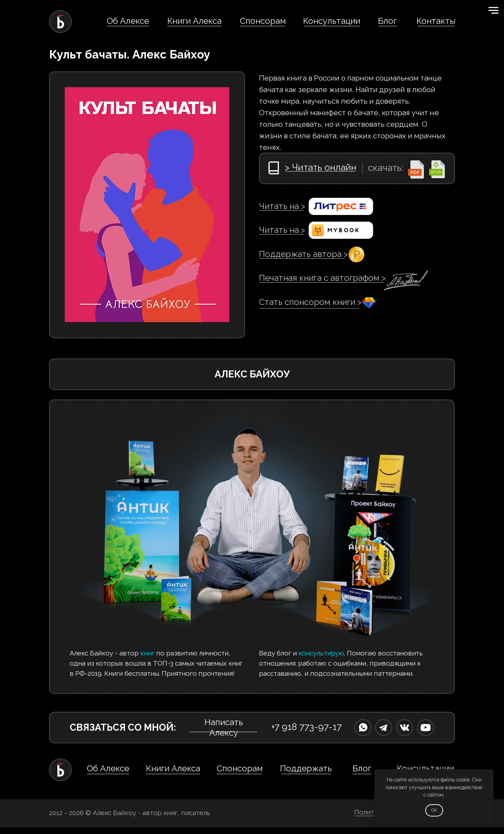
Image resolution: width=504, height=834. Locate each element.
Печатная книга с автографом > (322, 278)
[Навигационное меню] (493, 11)
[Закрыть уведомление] (488, 774)
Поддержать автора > (303, 254)
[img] (363, 728)
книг (147, 653)
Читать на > (282, 206)
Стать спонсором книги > (310, 302)
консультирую (321, 653)
